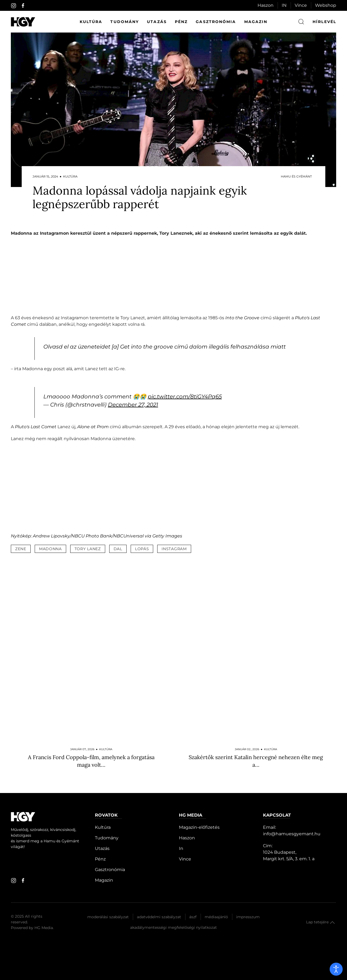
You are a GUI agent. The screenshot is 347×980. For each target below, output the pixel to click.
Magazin (256, 22)
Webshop (326, 5)
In (181, 848)
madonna (50, 549)
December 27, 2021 (133, 405)
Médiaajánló (216, 917)
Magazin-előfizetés (199, 827)
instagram (174, 549)
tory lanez (88, 549)
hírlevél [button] (324, 22)
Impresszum (248, 917)
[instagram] (14, 6)
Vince (301, 5)
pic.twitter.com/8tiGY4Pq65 (185, 396)
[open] (336, 969)
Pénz (181, 22)
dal (118, 549)
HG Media (44, 928)
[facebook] (23, 6)
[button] (332, 923)
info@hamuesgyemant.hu (292, 834)
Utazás (157, 22)
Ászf (193, 917)
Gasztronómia (216, 22)
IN (284, 5)
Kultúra (91, 22)
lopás (142, 549)
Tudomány (125, 22)
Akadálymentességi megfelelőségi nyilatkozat (173, 927)
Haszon (266, 5)
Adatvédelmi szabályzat (159, 917)
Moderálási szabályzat (108, 917)
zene (21, 549)
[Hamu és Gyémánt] (23, 22)
